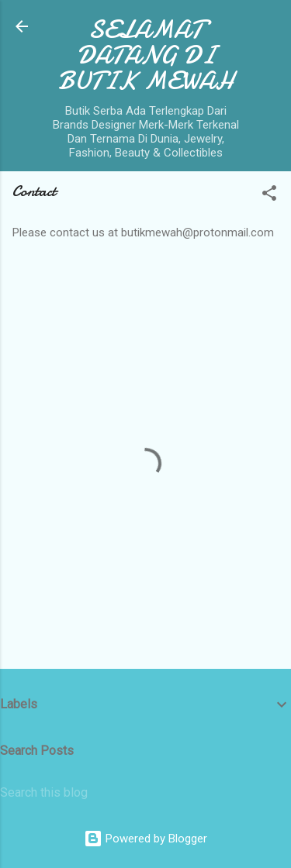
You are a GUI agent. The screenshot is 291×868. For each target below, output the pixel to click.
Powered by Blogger (145, 839)
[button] (269, 196)
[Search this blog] (145, 793)
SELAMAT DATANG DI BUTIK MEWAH (146, 55)
